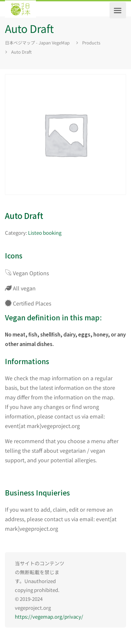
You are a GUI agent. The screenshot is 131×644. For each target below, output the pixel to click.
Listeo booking (45, 233)
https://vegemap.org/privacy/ (49, 617)
